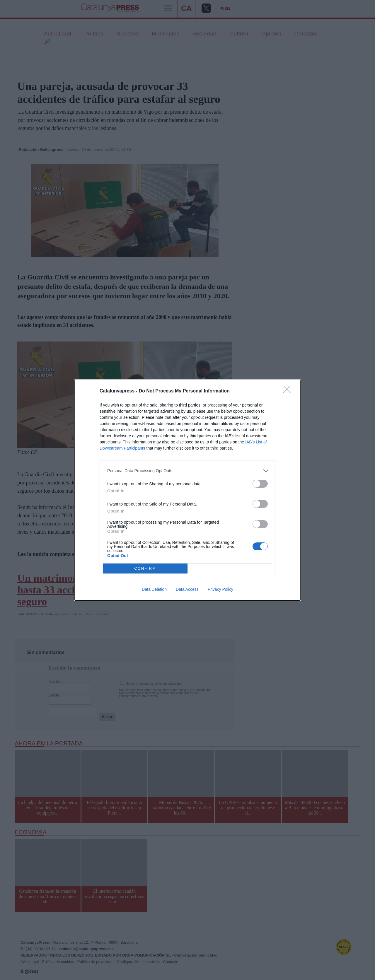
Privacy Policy (220, 589)
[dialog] (187, 490)
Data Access (187, 589)
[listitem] (187, 471)
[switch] (260, 484)
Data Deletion (154, 589)
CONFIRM (145, 568)
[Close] (289, 391)
